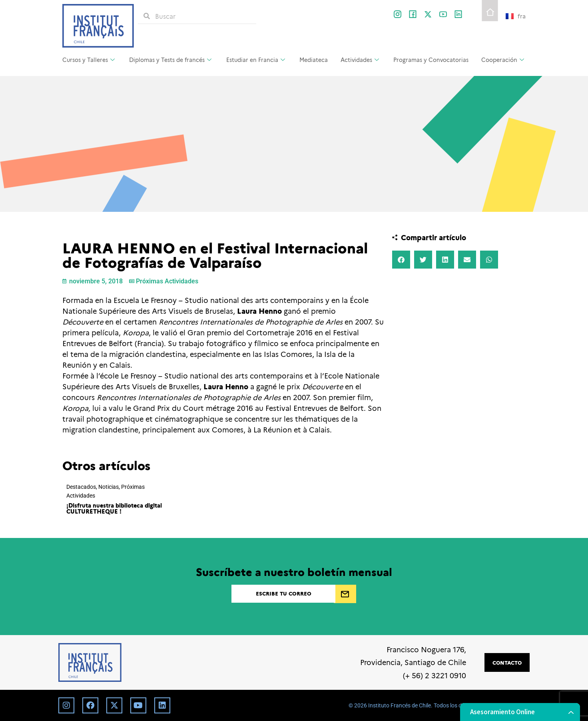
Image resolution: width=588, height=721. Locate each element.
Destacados (81, 487)
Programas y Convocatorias (431, 60)
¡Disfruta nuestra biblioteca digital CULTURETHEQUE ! (114, 508)
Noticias (109, 487)
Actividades (361, 60)
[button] (401, 260)
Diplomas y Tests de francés (171, 60)
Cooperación (504, 60)
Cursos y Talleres (90, 60)
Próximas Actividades (167, 281)
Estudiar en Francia (257, 60)
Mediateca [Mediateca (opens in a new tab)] (314, 60)
